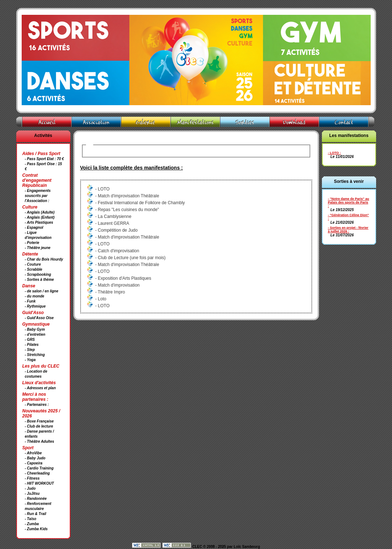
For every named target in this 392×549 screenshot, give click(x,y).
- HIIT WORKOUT (40, 483)
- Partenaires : (37, 405)
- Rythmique (35, 306)
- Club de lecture (39, 426)
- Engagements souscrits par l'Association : (38, 196)
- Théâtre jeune (38, 248)
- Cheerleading (37, 473)
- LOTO (333, 153)
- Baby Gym (35, 329)
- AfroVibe (33, 453)
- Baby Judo (35, 458)
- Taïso (31, 519)
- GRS (30, 340)
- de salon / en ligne (42, 291)
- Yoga (30, 360)
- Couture (33, 264)
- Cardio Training (39, 468)
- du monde (35, 296)
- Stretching (35, 355)
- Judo (30, 488)
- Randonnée (36, 499)
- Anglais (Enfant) (40, 217)
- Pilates (32, 345)
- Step (30, 350)
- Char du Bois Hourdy (44, 259)
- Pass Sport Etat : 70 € (44, 159)
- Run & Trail (36, 514)
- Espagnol (34, 228)
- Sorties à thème (40, 280)
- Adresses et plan (40, 388)
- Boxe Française (39, 421)
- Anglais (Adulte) (40, 212)
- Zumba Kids (36, 529)
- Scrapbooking (38, 274)
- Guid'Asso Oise (39, 318)
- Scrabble (34, 269)
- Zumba (32, 524)
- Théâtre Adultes (40, 441)
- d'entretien (35, 334)
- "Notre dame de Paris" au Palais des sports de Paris (349, 201)
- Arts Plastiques (39, 222)
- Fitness (32, 478)
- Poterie (32, 243)
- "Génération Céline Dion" (349, 215)
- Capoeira (34, 463)
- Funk (30, 301)
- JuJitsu (32, 494)
